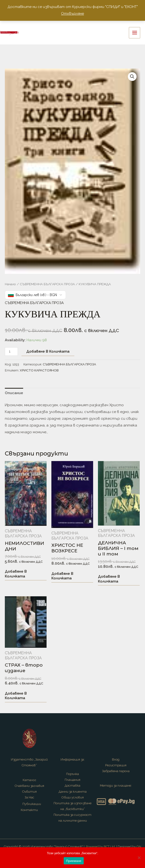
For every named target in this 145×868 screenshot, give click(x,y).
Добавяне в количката (48, 351)
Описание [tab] (14, 393)
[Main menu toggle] (135, 33)
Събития (29, 792)
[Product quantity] (11, 352)
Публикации (32, 804)
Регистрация (116, 765)
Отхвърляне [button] (72, 14)
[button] (132, 77)
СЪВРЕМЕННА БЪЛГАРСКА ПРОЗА (47, 284)
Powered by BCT (98, 847)
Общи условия (73, 797)
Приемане (74, 861)
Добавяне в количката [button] (16, 574)
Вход (116, 759)
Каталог (29, 780)
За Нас (29, 797)
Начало (10, 284)
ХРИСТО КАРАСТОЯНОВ (39, 370)
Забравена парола (116, 771)
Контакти (29, 810)
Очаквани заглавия (29, 786)
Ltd (113, 847)
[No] (139, 858)
